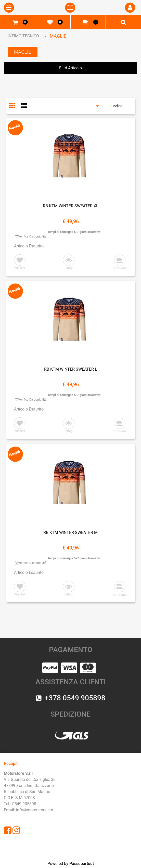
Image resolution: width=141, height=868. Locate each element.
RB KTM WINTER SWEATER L (71, 369)
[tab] (15, 106)
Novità (15, 127)
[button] (130, 8)
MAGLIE (58, 36)
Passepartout (82, 864)
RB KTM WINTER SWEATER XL (71, 206)
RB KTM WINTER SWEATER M (70, 533)
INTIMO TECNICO (23, 36)
